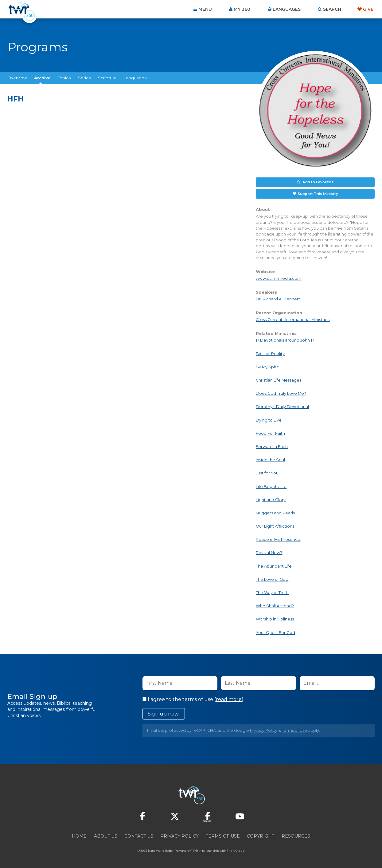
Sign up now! (164, 713)
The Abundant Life (274, 565)
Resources (296, 835)
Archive (42, 78)
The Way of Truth (272, 591)
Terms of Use (294, 729)
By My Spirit (267, 366)
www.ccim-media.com (279, 277)
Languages (135, 78)
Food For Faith (270, 432)
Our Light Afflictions (275, 525)
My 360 (242, 9)
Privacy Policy (264, 729)
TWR (195, 849)
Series (84, 78)
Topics (64, 78)
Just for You (267, 472)
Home (79, 835)
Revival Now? (269, 552)
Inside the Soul (270, 459)
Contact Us (139, 835)
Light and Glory (271, 499)
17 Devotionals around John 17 (285, 339)
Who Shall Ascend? (275, 605)
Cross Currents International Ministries (293, 319)
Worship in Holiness (275, 618)
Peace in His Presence (278, 539)
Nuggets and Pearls (275, 512)
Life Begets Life (271, 485)
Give (368, 9)
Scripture (107, 78)
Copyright (261, 835)
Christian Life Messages (279, 379)
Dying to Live (269, 419)
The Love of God (272, 578)
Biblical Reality (270, 353)
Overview (17, 78)
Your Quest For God (275, 631)
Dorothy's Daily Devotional (282, 406)
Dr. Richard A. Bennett (278, 298)
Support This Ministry (317, 193)
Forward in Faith (272, 445)
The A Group (236, 849)
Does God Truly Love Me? (281, 392)
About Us (106, 835)
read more (229, 698)
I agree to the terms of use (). (193, 698)
